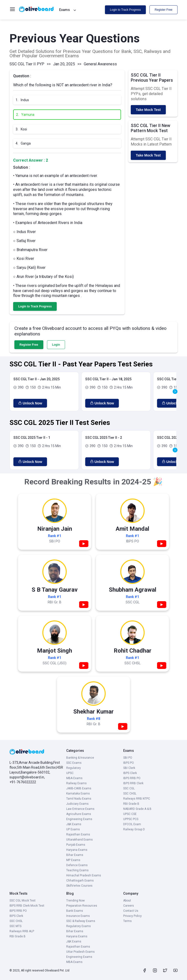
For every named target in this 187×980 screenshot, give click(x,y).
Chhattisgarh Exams (80, 881)
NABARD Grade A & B (137, 809)
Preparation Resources (82, 906)
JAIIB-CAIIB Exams (79, 788)
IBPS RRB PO (132, 778)
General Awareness (100, 64)
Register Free (164, 10)
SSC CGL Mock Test (23, 901)
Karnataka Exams (78, 794)
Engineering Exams (79, 819)
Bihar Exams (75, 855)
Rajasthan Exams (78, 834)
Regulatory (74, 768)
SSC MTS (15, 926)
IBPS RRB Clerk (133, 783)
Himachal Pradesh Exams (84, 875)
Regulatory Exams (79, 926)
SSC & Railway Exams (81, 921)
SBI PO (128, 758)
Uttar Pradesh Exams (80, 952)
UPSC (70, 773)
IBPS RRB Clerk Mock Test (27, 906)
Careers (129, 906)
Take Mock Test (148, 110)
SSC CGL (129, 788)
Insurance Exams (78, 916)
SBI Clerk (129, 768)
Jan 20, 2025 (64, 64)
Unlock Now (30, 403)
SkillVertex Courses (79, 886)
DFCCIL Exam (132, 824)
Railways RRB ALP (22, 931)
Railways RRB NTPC (137, 799)
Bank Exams (75, 911)
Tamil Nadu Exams (79, 799)
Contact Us (131, 911)
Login (56, 345)
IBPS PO (129, 763)
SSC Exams (74, 763)
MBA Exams (74, 778)
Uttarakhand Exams (79, 840)
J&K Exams (74, 824)
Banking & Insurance (80, 758)
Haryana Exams (77, 850)
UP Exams (73, 829)
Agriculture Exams (79, 814)
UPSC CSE (130, 814)
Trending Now (75, 901)
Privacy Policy (132, 916)
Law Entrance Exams (80, 809)
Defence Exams (77, 865)
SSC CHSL (130, 794)
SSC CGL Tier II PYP (27, 64)
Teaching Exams (77, 870)
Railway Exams (76, 783)
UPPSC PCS (131, 819)
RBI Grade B (131, 804)
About (127, 901)
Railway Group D (134, 829)
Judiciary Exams (77, 804)
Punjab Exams (76, 845)
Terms (127, 921)
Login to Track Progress (126, 10)
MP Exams (73, 860)
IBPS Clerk (130, 773)
